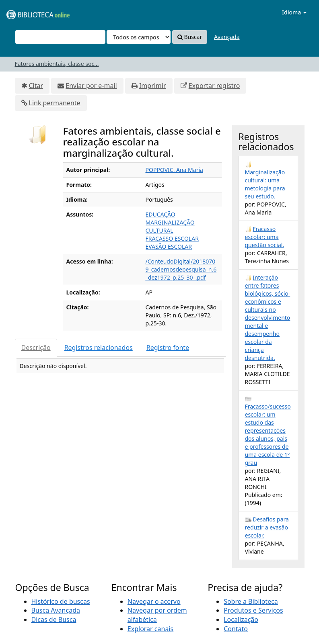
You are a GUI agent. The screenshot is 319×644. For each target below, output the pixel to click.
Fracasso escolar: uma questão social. (265, 237)
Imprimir (153, 86)
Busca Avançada (56, 610)
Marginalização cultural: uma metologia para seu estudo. (265, 184)
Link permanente (55, 103)
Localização (241, 619)
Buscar (190, 37)
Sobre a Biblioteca (251, 601)
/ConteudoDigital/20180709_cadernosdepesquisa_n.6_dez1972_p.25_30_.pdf (181, 269)
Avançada (227, 37)
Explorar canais (150, 629)
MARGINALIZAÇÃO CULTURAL (170, 226)
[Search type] (139, 37)
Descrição (36, 348)
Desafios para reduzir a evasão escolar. (267, 527)
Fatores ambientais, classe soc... (57, 64)
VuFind (26, 12)
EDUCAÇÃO (161, 214)
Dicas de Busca (54, 619)
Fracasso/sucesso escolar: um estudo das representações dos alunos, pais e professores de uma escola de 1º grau (268, 434)
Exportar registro (214, 86)
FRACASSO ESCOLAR (172, 238)
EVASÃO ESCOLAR (169, 246)
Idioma (294, 12)
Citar (36, 86)
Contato (236, 629)
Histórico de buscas (61, 601)
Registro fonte (168, 348)
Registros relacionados (99, 348)
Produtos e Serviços (253, 610)
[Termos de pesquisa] (60, 37)
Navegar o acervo (154, 601)
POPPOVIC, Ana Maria (174, 170)
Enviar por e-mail (91, 86)
